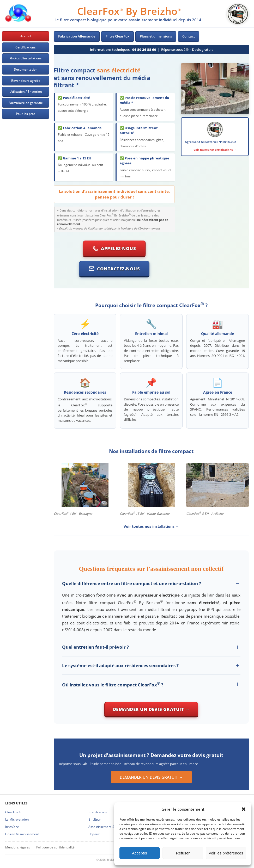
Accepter (140, 853)
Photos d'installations (26, 58)
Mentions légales (18, 847)
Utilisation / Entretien (26, 92)
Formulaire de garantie (26, 103)
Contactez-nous (114, 269)
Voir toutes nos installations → (151, 526)
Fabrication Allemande (77, 36)
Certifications (26, 47)
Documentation (26, 69)
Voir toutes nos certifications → (215, 150)
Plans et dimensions (156, 36)
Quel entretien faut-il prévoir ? (95, 647)
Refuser (183, 853)
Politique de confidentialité (55, 847)
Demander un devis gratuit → (151, 709)
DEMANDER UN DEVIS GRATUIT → (151, 777)
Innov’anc (12, 827)
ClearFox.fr (13, 812)
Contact (189, 36)
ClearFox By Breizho (129, 11)
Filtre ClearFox (117, 36)
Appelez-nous (114, 248)
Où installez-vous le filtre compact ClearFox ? (113, 684)
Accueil (26, 36)
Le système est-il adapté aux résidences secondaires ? (120, 665)
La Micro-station (17, 819)
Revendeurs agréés (26, 81)
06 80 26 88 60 (144, 49)
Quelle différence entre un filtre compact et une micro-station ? (132, 583)
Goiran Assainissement (22, 834)
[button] (244, 809)
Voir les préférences (226, 853)
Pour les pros (26, 114)
